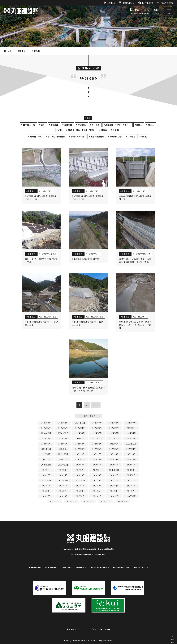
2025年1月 (131, 428)
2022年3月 (46, 454)
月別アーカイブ (88, 416)
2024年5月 (114, 433)
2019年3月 (63, 470)
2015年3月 (80, 491)
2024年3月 (46, 438)
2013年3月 (63, 496)
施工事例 (22, 51)
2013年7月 (46, 496)
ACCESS (109, 3)
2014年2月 (131, 491)
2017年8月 (114, 480)
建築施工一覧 (36, 137)
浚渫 (43, 125)
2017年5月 (63, 486)
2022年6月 (97, 449)
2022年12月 (131, 444)
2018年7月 (46, 475)
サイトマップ (73, 629)
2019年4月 (46, 470)
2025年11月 (80, 423)
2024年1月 (80, 438)
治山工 (151, 125)
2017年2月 (114, 486)
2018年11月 (114, 470)
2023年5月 (63, 444)
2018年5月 (63, 475)
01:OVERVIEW (35, 567)
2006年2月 (106, 501)
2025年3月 (97, 428)
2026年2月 (63, 423)
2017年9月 (97, 480)
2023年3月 (37, 51)
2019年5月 (131, 465)
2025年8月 (114, 423)
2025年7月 (131, 423)
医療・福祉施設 (97, 137)
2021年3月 (46, 459)
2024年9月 (80, 433)
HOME (7, 51)
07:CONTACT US (141, 567)
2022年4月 (131, 449)
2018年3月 (97, 475)
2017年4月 (80, 486)
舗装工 (104, 130)
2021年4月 (131, 454)
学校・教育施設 (78, 137)
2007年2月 (54, 501)
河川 (60, 130)
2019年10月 (63, 465)
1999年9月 (123, 501)
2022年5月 (114, 449)
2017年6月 (46, 486)
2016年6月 (131, 486)
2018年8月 (131, 470)
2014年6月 (97, 491)
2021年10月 (63, 454)
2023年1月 (114, 444)
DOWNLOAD (165, 3)
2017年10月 (80, 480)
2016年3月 (46, 491)
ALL (88, 118)
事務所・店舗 (116, 137)
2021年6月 (114, 454)
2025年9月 (97, 423)
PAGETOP (173, 641)
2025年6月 (46, 428)
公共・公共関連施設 (56, 137)
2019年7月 (97, 465)
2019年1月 (97, 470)
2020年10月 (80, 459)
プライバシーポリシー (100, 629)
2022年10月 (63, 449)
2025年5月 (63, 428)
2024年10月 (63, 433)
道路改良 (68, 125)
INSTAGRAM (127, 3)
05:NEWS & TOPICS (100, 567)
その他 (116, 130)
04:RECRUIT (82, 567)
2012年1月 (80, 496)
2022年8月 (80, 449)
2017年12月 (46, 480)
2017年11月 (63, 480)
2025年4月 (80, 428)
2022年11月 (46, 449)
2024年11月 (46, 433)
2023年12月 (97, 438)
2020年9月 (97, 459)
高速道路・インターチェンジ (118, 125)
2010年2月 (114, 496)
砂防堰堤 (82, 125)
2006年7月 (71, 501)
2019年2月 (80, 470)
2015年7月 (63, 491)
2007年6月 (131, 496)
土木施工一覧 (29, 125)
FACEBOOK (146, 3)
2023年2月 (97, 444)
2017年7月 (131, 480)
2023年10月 (114, 438)
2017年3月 (97, 486)
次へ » (96, 405)
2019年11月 (46, 465)
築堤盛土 (54, 125)
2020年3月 (131, 459)
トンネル (95, 125)
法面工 (139, 125)
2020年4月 (114, 459)
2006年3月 (88, 501)
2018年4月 (80, 475)
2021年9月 (80, 454)
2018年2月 (114, 475)
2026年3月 (46, 423)
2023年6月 (46, 444)
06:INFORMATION (121, 567)
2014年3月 (114, 491)
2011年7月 (97, 496)
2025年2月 (114, 428)
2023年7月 (131, 438)
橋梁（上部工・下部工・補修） (82, 130)
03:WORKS (67, 567)
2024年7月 (97, 433)
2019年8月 (80, 465)
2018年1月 (131, 475)
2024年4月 (131, 433)
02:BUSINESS (52, 567)
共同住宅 (131, 137)
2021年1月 (63, 459)
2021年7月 (97, 454)
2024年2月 (63, 438)
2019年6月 (114, 465)
